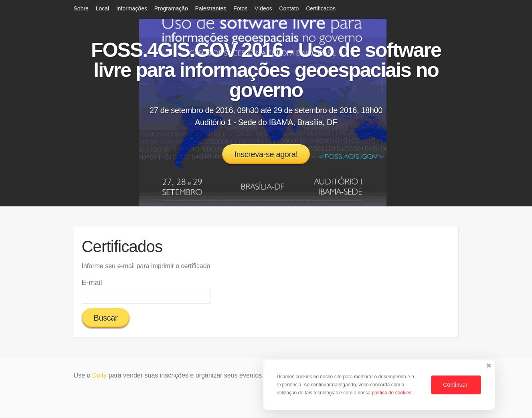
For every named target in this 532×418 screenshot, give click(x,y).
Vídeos (263, 8)
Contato (289, 8)
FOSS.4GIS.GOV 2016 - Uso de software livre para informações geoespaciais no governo (266, 70)
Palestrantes (211, 8)
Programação (171, 8)
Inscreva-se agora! (266, 154)
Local (102, 8)
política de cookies (392, 393)
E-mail (92, 283)
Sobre (81, 8)
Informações (132, 8)
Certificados (321, 8)
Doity (99, 375)
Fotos (240, 8)
